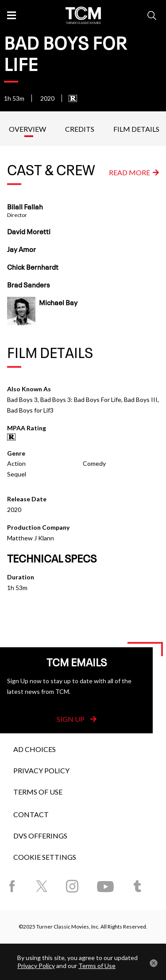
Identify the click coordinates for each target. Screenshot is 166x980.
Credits (80, 129)
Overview (27, 129)
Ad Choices (35, 749)
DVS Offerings (40, 836)
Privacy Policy (41, 770)
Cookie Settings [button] (45, 857)
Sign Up (77, 719)
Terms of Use (38, 792)
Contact (31, 814)
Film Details (136, 129)
